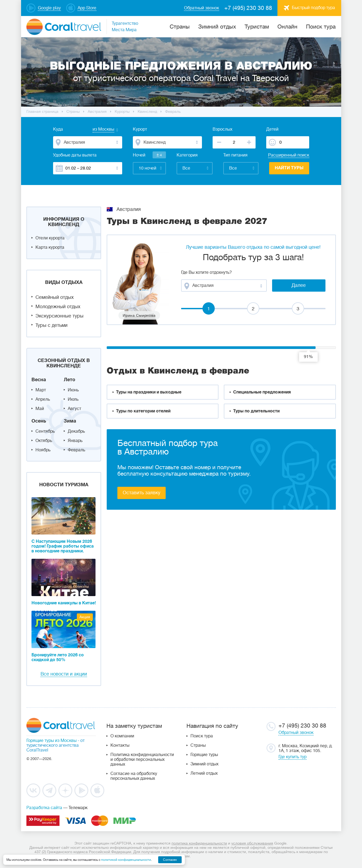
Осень (39, 421)
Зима (70, 421)
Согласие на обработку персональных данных (134, 776)
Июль (73, 399)
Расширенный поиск (289, 155)
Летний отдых (204, 773)
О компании (122, 736)
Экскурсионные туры (59, 316)
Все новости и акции (64, 674)
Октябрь (44, 441)
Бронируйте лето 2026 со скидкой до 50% (58, 657)
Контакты (120, 745)
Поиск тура (321, 27)
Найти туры (289, 168)
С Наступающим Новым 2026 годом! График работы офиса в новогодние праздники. (63, 546)
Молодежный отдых (58, 307)
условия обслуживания (252, 843)
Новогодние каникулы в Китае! (64, 603)
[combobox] (98, 130)
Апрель (43, 399)
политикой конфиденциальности (126, 860)
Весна (39, 380)
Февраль (76, 450)
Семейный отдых (55, 297)
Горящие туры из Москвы (51, 741)
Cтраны (180, 27)
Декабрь (76, 431)
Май (40, 409)
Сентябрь (45, 431)
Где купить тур (293, 757)
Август (74, 409)
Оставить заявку (142, 493)
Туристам (257, 27)
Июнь (73, 390)
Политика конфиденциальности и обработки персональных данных (142, 759)
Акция (85, 617)
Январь (75, 441)
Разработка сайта (44, 808)
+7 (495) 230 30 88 (248, 8)
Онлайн (287, 27)
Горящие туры (204, 755)
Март (41, 390)
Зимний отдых (217, 27)
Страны (198, 745)
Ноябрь (43, 450)
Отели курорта (50, 238)
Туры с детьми (51, 325)
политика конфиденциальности (199, 843)
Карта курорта (50, 247)
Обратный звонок (296, 733)
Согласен (170, 860)
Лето (69, 380)
